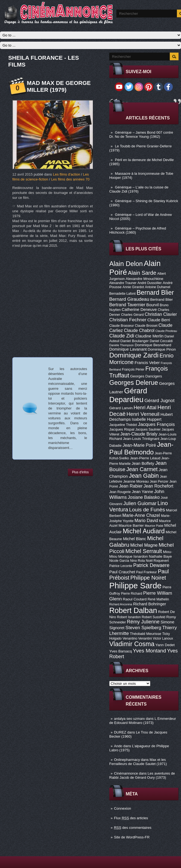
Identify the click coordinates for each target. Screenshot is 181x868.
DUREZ (120, 732)
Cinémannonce (126, 773)
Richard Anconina (121, 604)
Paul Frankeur (146, 572)
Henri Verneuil (143, 414)
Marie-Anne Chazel (141, 515)
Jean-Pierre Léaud (145, 458)
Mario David (146, 520)
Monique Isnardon (133, 556)
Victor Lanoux (163, 638)
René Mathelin (158, 599)
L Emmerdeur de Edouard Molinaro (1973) (143, 721)
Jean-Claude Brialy (139, 434)
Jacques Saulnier (148, 429)
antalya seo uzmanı (129, 719)
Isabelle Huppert (146, 419)
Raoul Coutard (135, 599)
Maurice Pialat (154, 526)
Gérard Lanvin (121, 408)
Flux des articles (131, 818)
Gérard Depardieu (128, 395)
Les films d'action (66, 174)
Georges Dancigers (146, 376)
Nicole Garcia (119, 561)
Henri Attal (145, 408)
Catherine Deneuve (139, 310)
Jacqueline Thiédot (123, 425)
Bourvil (153, 305)
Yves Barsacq (120, 651)
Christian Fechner (128, 320)
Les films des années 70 (70, 179)
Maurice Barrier (131, 525)
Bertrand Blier (162, 300)
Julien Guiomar (140, 503)
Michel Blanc (134, 539)
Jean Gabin (144, 476)
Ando (118, 746)
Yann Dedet (165, 645)
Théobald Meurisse (146, 634)
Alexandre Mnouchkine (144, 279)
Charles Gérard (132, 315)
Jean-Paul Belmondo (141, 448)
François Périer (133, 369)
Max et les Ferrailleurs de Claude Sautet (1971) (138, 762)
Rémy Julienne (143, 622)
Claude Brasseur (122, 326)
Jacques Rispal (122, 429)
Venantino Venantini (137, 638)
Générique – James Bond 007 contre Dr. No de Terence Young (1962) (141, 134)
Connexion (122, 808)
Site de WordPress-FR (132, 837)
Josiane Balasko (144, 497)
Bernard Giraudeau (129, 299)
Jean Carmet (142, 469)
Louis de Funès (147, 510)
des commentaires (133, 828)
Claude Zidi (122, 336)
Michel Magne (144, 545)
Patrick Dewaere (151, 565)
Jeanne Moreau (136, 481)
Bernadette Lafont (122, 294)
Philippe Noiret (148, 578)
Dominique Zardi (134, 355)
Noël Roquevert (157, 561)
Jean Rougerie (120, 492)
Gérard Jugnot (160, 400)
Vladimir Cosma (132, 644)
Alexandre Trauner (123, 283)
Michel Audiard (144, 531)
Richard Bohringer (150, 604)
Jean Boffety (143, 463)
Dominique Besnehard (153, 345)
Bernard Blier (155, 293)
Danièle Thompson (121, 345)
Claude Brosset (146, 326)
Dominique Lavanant (128, 349)
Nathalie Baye (160, 556)
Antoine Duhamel (158, 287)
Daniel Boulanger (135, 341)
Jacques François (156, 424)
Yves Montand (149, 651)
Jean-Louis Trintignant (141, 439)
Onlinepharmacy (127, 760)
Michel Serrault (144, 551)
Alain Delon (126, 264)
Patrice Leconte (121, 566)
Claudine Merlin (149, 336)
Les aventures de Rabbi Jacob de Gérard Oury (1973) (142, 775)
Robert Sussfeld (154, 617)
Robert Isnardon (129, 617)
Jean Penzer (159, 482)
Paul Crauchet (122, 572)
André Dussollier (150, 283)
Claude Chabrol (139, 330)
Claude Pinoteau (166, 331)
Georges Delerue (134, 383)
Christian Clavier (161, 314)
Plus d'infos (80, 472)
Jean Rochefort (158, 486)
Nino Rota (137, 561)
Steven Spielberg (143, 628)
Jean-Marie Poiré (139, 445)
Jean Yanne (142, 492)
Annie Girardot (133, 287)
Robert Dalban (133, 610)
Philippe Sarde (135, 585)
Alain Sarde (142, 273)
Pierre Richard (132, 594)
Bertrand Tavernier (127, 305)
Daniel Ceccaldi (161, 341)
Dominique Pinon (162, 349)
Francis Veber (147, 363)
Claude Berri (159, 320)
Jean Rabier (131, 486)
